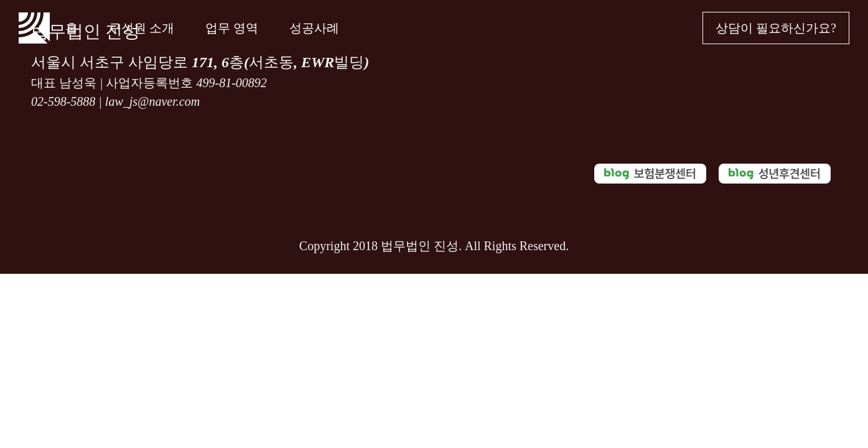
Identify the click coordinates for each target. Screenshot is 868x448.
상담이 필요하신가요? (776, 28)
